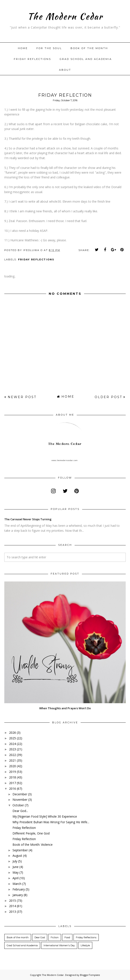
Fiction (55, 937)
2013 (13, 912)
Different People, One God (31, 833)
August (17, 856)
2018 (13, 777)
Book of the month (89, 48)
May (16, 872)
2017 (13, 783)
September (20, 850)
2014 (13, 906)
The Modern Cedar (65, 16)
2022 (13, 755)
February (19, 889)
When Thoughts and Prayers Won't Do (65, 708)
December (20, 794)
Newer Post (22, 397)
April (16, 878)
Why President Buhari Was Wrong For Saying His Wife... (51, 822)
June (16, 867)
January (18, 895)
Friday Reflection (24, 828)
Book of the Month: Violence (33, 845)
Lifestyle (85, 945)
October (18, 805)
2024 (13, 744)
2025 (13, 738)
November (20, 800)
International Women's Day (59, 945)
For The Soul (49, 48)
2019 (13, 772)
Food (67, 937)
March (17, 884)
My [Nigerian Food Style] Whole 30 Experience (45, 816)
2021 (13, 760)
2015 (13, 901)
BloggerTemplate (90, 975)
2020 (13, 766)
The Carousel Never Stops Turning (28, 519)
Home (23, 48)
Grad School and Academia (86, 59)
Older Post (108, 397)
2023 (13, 749)
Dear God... (20, 811)
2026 (13, 733)
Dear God (40, 937)
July (15, 861)
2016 (13, 789)
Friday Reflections (32, 59)
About (65, 70)
